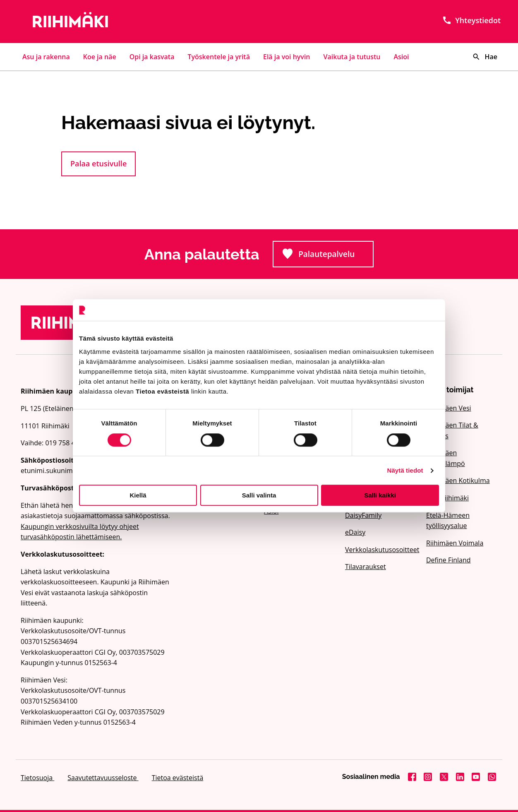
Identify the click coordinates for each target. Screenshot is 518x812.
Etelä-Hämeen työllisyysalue (448, 521)
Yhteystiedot (471, 20)
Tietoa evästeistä (178, 778)
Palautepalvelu (328, 256)
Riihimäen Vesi (449, 408)
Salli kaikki (380, 495)
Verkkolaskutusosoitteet (381, 550)
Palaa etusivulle (98, 163)
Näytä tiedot (405, 470)
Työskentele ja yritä (219, 57)
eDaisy (355, 532)
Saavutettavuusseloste (103, 778)
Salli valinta (259, 495)
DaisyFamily (363, 515)
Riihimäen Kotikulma (458, 480)
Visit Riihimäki (447, 498)
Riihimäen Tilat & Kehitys (452, 430)
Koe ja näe (100, 57)
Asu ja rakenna (46, 57)
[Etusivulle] (97, 22)
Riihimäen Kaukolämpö (446, 458)
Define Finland (448, 560)
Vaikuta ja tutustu (352, 57)
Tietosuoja (37, 778)
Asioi (402, 57)
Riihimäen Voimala (455, 543)
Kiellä (138, 495)
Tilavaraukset (366, 567)
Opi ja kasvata (152, 57)
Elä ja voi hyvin (287, 57)
